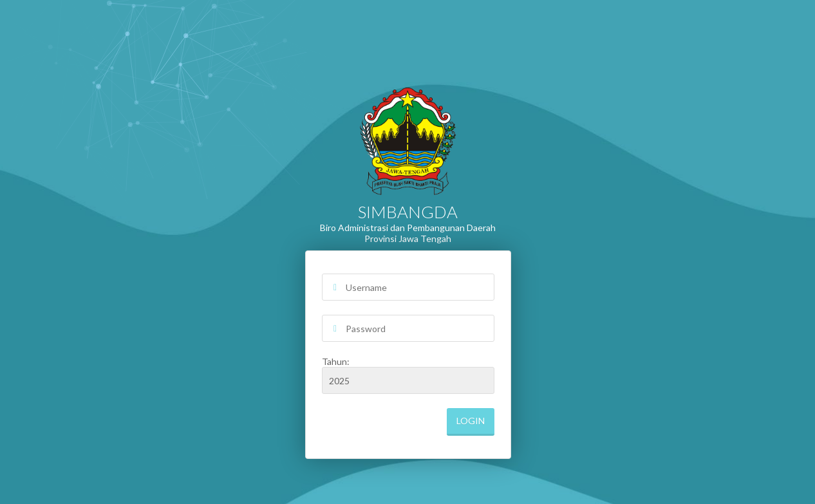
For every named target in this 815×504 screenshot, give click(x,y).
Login (471, 421)
